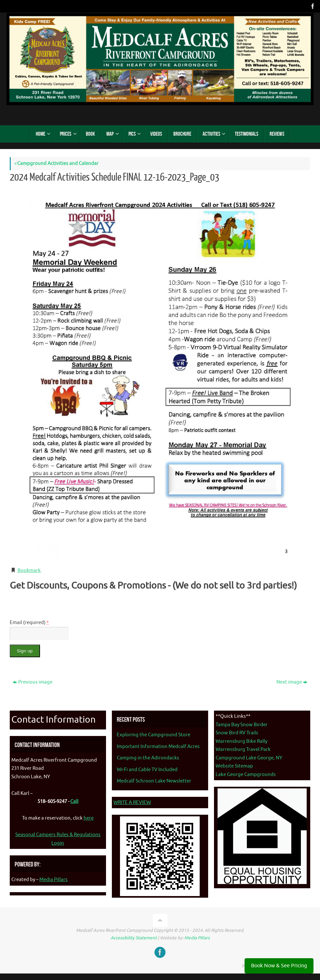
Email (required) (29, 623)
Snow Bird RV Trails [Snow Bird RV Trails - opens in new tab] (237, 733)
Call (74, 802)
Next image (292, 682)
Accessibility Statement (134, 938)
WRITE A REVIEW (132, 803)
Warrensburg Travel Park (243, 749)
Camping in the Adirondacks (148, 758)
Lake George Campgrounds (246, 775)
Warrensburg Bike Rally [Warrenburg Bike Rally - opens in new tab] (241, 741)
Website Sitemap (234, 766)
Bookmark (29, 571)
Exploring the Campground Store (153, 735)
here (89, 818)
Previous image (33, 682)
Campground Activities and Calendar (56, 163)
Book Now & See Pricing (279, 966)
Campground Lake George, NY (249, 758)
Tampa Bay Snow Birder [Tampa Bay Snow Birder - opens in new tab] (242, 725)
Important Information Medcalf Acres (158, 747)
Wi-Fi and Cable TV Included (147, 770)
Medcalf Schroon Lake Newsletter (154, 781)
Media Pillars (53, 880)
